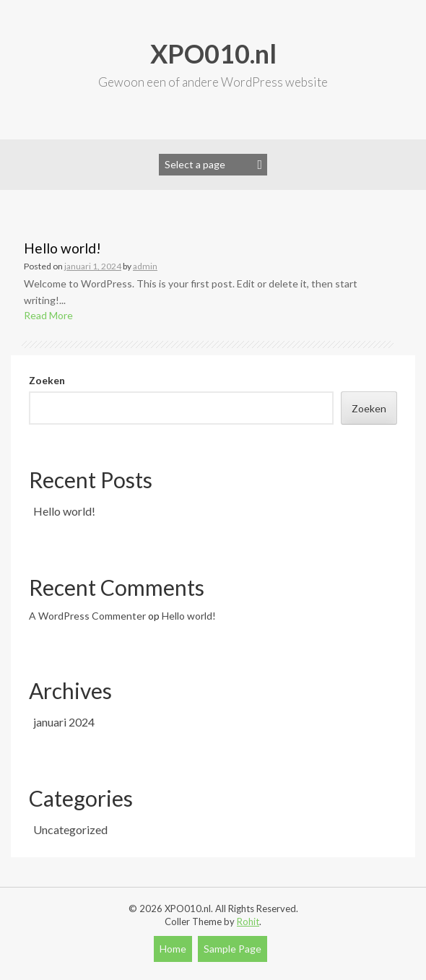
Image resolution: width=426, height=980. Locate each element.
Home (173, 949)
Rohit (248, 922)
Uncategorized (70, 829)
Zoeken (47, 380)
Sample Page (232, 949)
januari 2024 (64, 722)
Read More (48, 315)
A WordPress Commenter (87, 616)
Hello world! (62, 248)
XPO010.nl (213, 53)
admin (145, 266)
